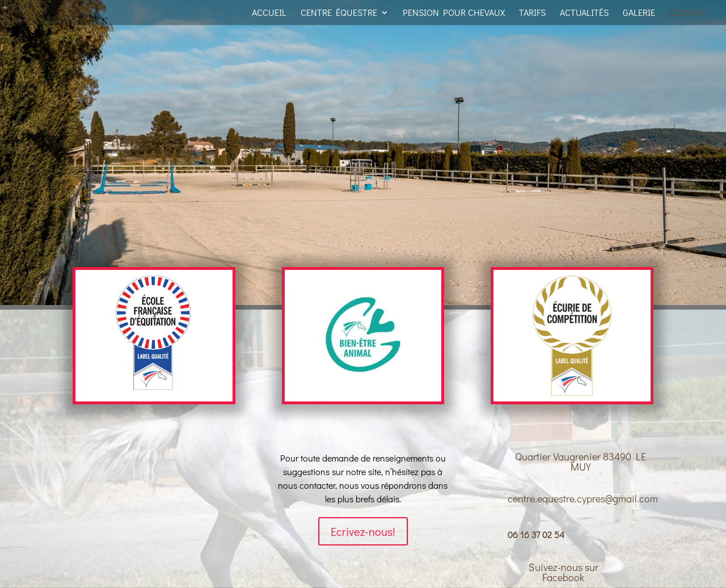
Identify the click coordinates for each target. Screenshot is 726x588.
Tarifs (532, 13)
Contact (689, 13)
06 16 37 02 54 (536, 534)
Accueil (269, 13)
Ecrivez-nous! (363, 531)
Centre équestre (339, 13)
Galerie (639, 13)
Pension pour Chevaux (454, 13)
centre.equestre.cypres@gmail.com (583, 498)
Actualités (584, 13)
